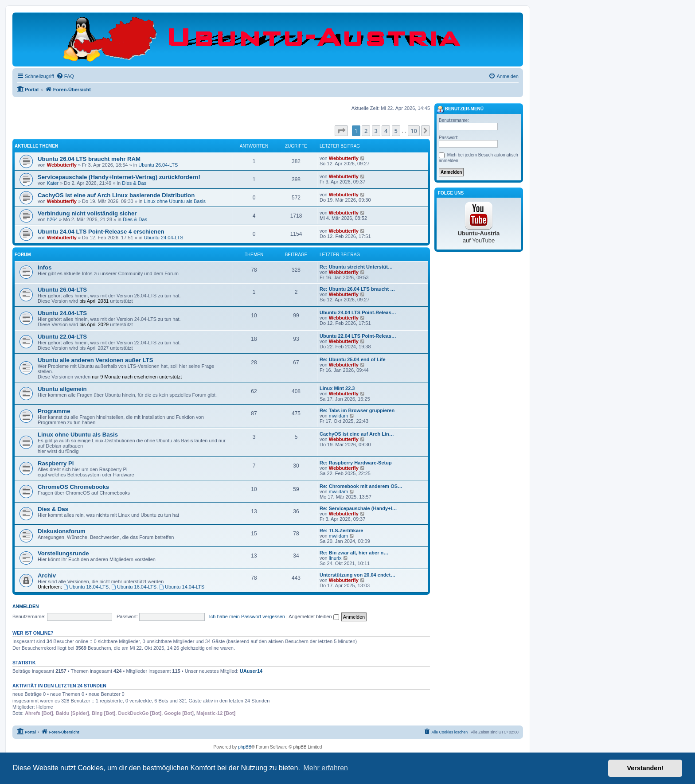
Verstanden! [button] (645, 768)
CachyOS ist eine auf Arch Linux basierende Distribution (116, 195)
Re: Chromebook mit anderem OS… (361, 486)
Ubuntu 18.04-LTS (86, 587)
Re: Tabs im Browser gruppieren (357, 410)
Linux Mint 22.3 (337, 388)
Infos (45, 267)
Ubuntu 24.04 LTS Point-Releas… (358, 312)
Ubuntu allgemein (62, 389)
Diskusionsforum (62, 531)
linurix (335, 558)
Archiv (47, 575)
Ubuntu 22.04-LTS (62, 337)
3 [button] (376, 131)
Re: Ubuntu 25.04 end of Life (353, 359)
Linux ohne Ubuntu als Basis (174, 201)
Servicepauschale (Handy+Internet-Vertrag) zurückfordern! (119, 177)
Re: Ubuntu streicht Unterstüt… (356, 267)
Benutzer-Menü (460, 109)
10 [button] (414, 131)
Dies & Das (134, 183)
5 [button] (396, 131)
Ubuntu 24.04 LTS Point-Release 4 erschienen (101, 232)
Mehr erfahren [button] (326, 768)
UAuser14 (251, 671)
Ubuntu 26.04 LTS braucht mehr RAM (89, 159)
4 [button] (386, 131)
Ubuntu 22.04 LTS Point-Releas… (358, 336)
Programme (54, 411)
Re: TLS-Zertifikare (341, 530)
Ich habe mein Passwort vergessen (247, 616)
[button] (341, 131)
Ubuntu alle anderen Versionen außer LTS (96, 360)
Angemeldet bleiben (314, 616)
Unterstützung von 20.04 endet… (357, 575)
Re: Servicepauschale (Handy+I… (358, 508)
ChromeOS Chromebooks (73, 487)
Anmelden (26, 606)
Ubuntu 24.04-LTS (164, 238)
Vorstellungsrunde (63, 553)
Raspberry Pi (56, 463)
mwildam (338, 416)
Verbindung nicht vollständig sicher (87, 213)
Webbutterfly (62, 165)
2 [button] (366, 131)
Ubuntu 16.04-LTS (134, 587)
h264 (52, 219)
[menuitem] (65, 76)
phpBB (245, 747)
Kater (53, 183)
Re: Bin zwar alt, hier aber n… (354, 553)
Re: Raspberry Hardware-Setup (356, 463)
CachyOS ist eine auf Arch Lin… (357, 434)
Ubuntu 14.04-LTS (182, 587)
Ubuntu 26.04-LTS (158, 165)
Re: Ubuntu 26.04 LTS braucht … (357, 289)
